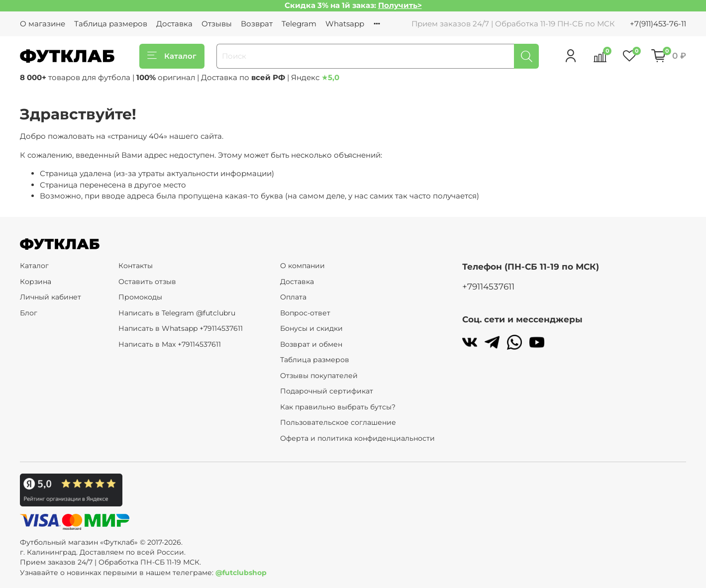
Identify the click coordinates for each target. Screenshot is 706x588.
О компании (303, 266)
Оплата (293, 297)
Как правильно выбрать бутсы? (338, 407)
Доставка (174, 24)
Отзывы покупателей (319, 376)
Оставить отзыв (147, 282)
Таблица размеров (111, 24)
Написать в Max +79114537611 (170, 344)
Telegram (299, 24)
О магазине (43, 24)
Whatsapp (345, 24)
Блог (29, 313)
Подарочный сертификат (327, 391)
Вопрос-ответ (305, 313)
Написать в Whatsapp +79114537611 (181, 328)
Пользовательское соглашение (338, 422)
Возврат (257, 24)
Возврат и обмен (311, 344)
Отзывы (217, 24)
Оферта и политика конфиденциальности (357, 438)
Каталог (172, 56)
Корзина (36, 282)
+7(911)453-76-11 (658, 24)
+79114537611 (488, 287)
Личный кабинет (50, 297)
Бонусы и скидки (311, 328)
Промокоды (140, 297)
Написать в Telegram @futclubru (177, 313)
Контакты (136, 266)
